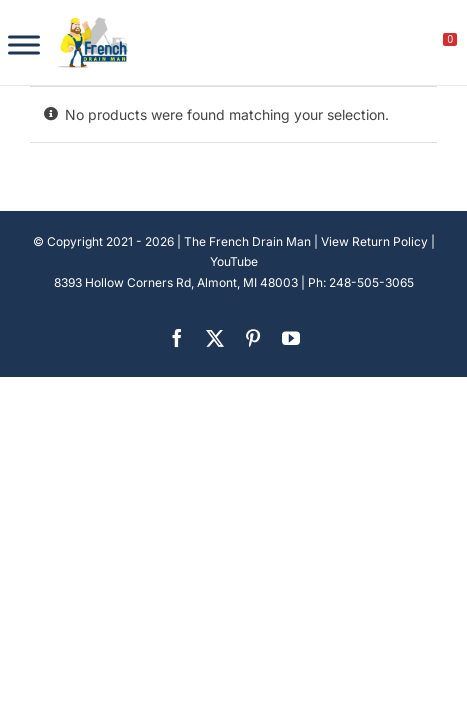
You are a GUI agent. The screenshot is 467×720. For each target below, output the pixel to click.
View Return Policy (374, 241)
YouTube (234, 261)
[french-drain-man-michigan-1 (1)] (93, 23)
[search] (339, 45)
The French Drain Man (247, 241)
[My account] (382, 45)
